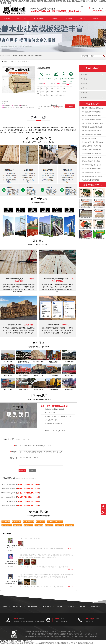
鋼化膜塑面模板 (86, 197)
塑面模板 (84, 84)
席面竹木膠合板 (86, 238)
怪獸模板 (7, 18)
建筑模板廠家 (22, 56)
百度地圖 (94, 634)
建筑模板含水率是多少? (89, 138)
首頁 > (13, 61)
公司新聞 (69, 18)
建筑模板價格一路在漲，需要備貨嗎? (93, 172)
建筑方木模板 (99, 218)
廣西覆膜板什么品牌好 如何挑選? (92, 127)
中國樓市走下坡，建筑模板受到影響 (93, 150)
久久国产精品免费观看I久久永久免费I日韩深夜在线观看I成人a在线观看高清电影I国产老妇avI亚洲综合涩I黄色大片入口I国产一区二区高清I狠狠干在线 (46, 643)
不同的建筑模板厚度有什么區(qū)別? (93, 154)
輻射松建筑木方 (99, 207)
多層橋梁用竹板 (86, 218)
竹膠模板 (84, 97)
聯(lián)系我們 (95, 606)
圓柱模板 (84, 93)
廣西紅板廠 (30, 56)
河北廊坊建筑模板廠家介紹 (90, 180)
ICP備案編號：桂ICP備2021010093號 (70, 631)
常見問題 (82, 18)
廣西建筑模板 (39, 56)
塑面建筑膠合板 (99, 197)
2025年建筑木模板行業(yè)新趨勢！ (93, 157)
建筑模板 (15, 56)
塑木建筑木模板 (99, 228)
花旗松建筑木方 (86, 207)
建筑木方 (18, 61)
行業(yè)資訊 (55, 18)
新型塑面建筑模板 (86, 228)
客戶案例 (96, 18)
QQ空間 (44, 106)
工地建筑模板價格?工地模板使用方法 (93, 161)
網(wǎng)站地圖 (85, 634)
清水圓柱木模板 (99, 238)
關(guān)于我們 (22, 18)
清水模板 (84, 79)
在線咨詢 (70, 106)
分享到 (40, 106)
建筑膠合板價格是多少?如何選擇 (92, 176)
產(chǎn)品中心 (39, 18)
